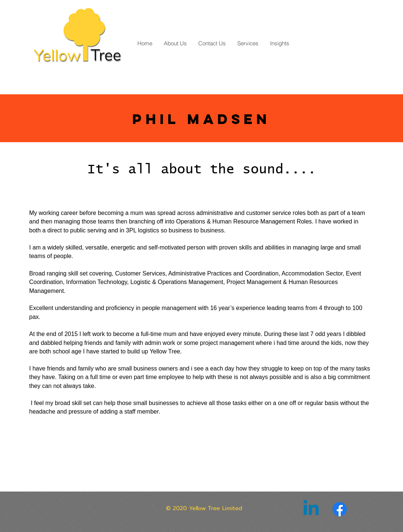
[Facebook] (340, 509)
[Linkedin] (311, 509)
